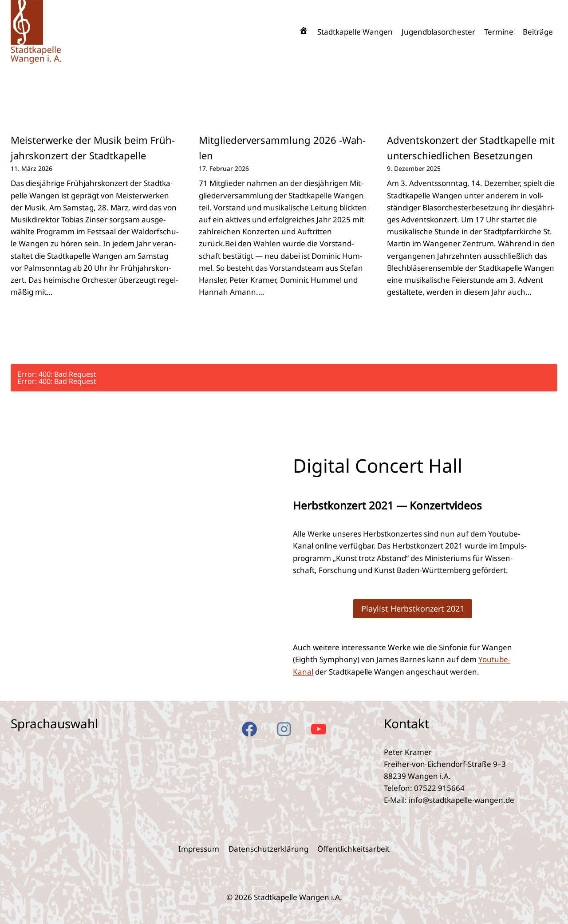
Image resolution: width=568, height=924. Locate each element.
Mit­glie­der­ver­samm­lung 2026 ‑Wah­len (282, 148)
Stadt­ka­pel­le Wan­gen (355, 32)
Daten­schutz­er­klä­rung (268, 849)
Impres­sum (199, 849)
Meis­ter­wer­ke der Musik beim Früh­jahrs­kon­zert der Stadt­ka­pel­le (93, 148)
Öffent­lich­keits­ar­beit (353, 849)
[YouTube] (319, 729)
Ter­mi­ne (499, 32)
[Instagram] (284, 729)
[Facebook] (249, 729)
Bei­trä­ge (538, 32)
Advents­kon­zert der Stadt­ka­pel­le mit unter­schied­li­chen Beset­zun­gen (471, 148)
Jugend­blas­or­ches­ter (438, 32)
